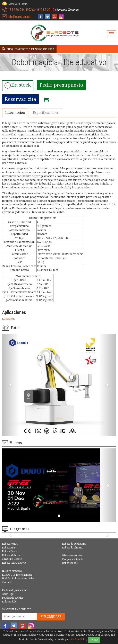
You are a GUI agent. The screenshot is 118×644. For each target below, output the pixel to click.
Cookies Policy (79, 639)
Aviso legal (8, 594)
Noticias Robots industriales (18, 579)
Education (8, 319)
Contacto (7, 582)
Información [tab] (15, 113)
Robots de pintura (72, 548)
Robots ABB (9, 548)
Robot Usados (70, 563)
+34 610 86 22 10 (43, 10)
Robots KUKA (10, 544)
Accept (94, 640)
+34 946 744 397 (19, 10)
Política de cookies (13, 598)
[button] (15, 4)
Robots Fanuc (10, 551)
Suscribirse (51, 617)
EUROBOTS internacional (17, 575)
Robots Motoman (12, 555)
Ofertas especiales (72, 555)
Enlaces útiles (10, 602)
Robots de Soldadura (74, 544)
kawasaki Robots (12, 559)
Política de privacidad (15, 590)
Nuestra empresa (12, 571)
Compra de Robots (73, 559)
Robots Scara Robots (14, 563)
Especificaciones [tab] (46, 113)
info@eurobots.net (20, 17)
